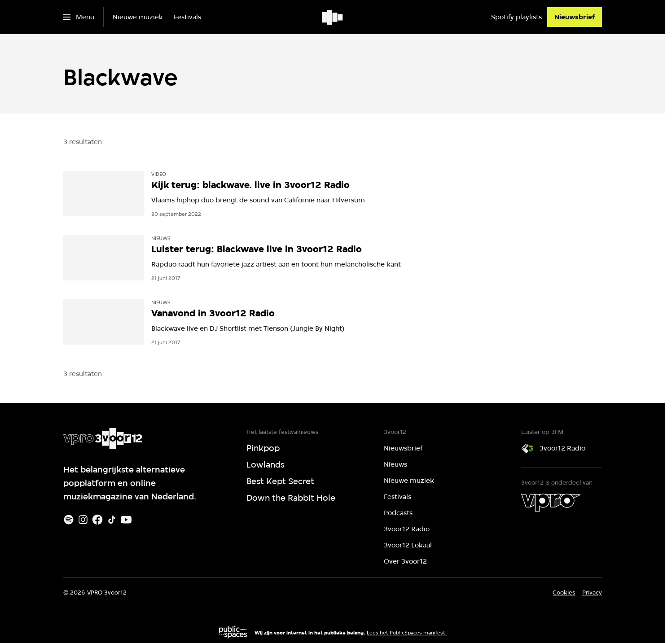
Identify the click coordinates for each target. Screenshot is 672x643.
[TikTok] (112, 520)
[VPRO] (551, 503)
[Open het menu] (79, 17)
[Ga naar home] (333, 17)
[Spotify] (69, 520)
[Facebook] (97, 520)
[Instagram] (83, 520)
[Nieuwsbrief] (575, 17)
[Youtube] (126, 520)
